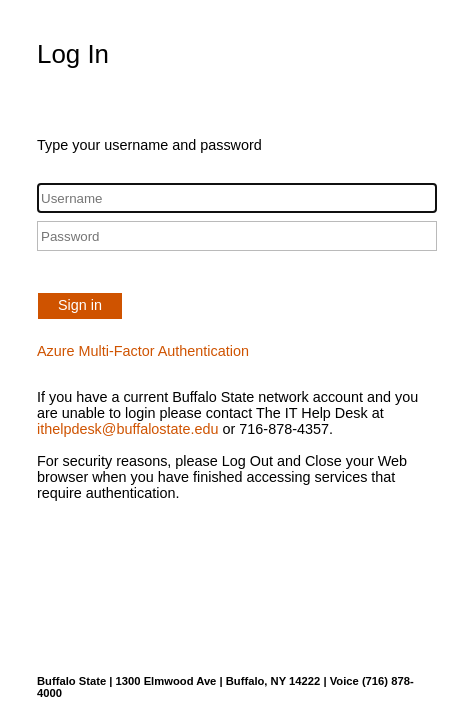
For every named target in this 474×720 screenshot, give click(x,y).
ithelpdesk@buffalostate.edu (128, 429)
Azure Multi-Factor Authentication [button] (143, 351)
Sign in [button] (80, 305)
